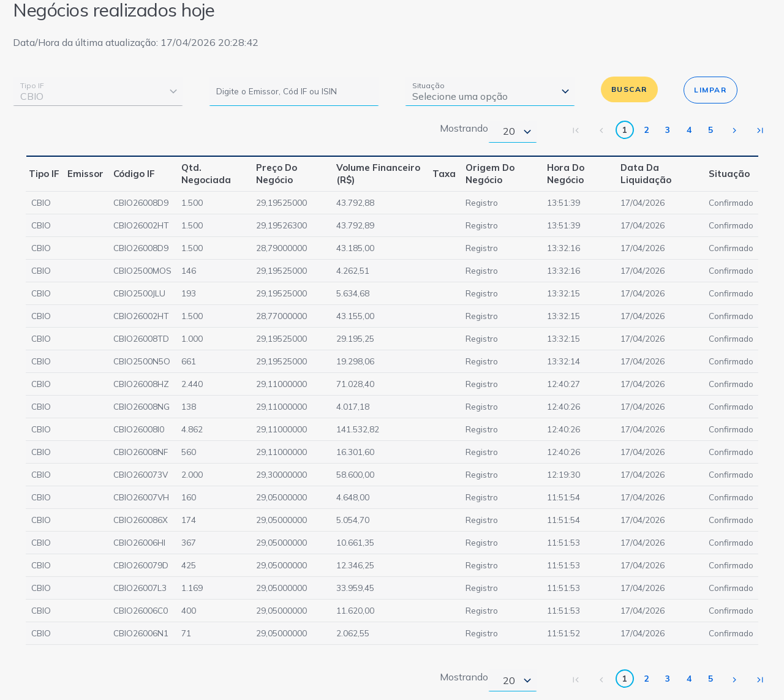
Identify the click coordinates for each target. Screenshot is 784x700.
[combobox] (98, 91)
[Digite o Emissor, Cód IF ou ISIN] (294, 91)
